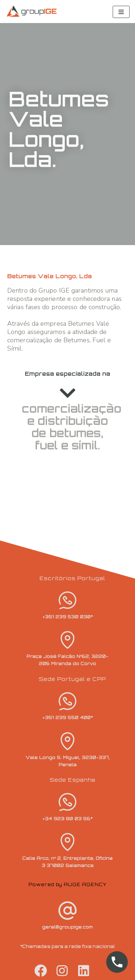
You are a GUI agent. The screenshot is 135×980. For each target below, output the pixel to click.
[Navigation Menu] (121, 12)
